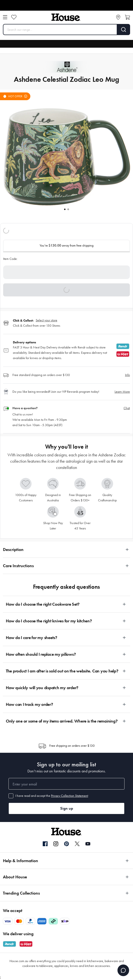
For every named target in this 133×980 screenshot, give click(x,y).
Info (127, 375)
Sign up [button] (67, 808)
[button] (66, 290)
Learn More (122, 392)
